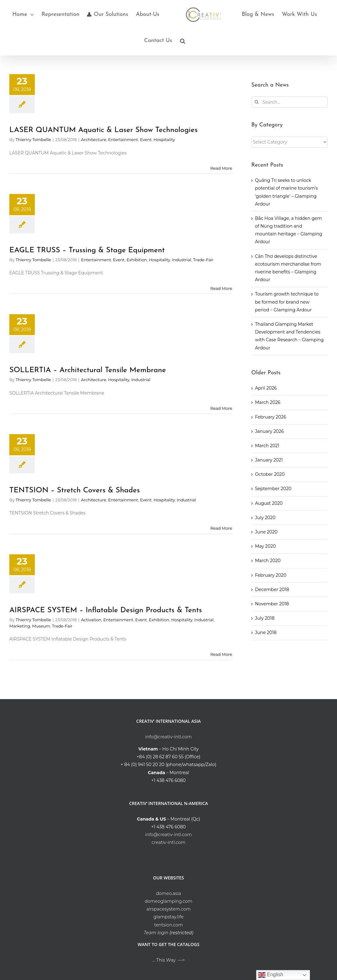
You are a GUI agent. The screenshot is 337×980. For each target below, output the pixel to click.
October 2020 (270, 474)
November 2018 (272, 604)
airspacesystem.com (168, 909)
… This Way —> (168, 960)
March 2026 (268, 402)
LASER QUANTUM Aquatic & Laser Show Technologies (104, 130)
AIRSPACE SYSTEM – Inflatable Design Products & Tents (106, 610)
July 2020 (265, 518)
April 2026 (266, 388)
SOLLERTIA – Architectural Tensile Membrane (88, 370)
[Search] (257, 102)
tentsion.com (168, 925)
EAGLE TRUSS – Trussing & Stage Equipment (87, 250)
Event (146, 140)
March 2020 (268, 561)
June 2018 (266, 632)
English (271, 975)
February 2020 (271, 575)
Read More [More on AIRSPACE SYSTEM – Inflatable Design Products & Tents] (221, 654)
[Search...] (289, 102)
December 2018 (272, 589)
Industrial (182, 260)
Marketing (20, 626)
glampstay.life (169, 917)
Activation (91, 620)
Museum (41, 626)
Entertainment (123, 140)
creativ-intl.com (169, 842)
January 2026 (269, 431)
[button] (183, 41)
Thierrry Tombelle (33, 140)
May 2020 (265, 546)
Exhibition (137, 260)
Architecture (94, 140)
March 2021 (267, 446)
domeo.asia (168, 893)
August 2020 (269, 503)
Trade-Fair (203, 260)
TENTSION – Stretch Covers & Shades (75, 490)
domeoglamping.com (168, 901)
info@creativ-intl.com (168, 737)
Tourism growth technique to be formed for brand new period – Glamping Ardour (287, 302)
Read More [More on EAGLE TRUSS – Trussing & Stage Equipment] (221, 288)
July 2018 (265, 618)
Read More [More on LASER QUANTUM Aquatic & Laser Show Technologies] (221, 168)
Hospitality (164, 140)
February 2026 (270, 417)
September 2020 (273, 489)
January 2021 (269, 460)
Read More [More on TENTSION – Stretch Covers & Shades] (221, 528)
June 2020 (266, 532)
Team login (156, 933)
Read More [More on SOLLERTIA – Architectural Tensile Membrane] (221, 408)
